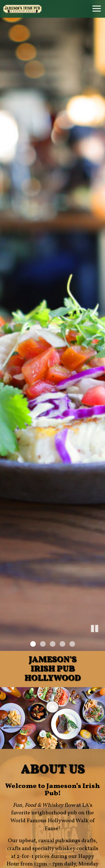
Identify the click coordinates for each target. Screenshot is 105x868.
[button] (101, 638)
